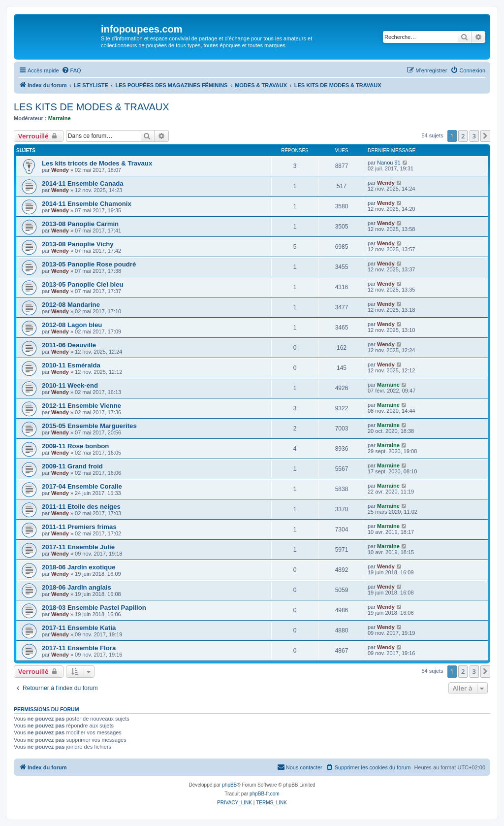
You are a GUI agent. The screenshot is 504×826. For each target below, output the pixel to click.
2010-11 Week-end (70, 385)
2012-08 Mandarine (71, 305)
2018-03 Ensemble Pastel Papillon (94, 608)
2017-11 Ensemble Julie (78, 547)
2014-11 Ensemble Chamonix (87, 204)
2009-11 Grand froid (72, 466)
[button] (485, 136)
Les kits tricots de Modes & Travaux (97, 163)
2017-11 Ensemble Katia (79, 628)
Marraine (60, 118)
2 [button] (463, 136)
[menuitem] (71, 70)
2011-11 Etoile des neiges (81, 507)
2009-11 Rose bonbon (75, 446)
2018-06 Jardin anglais (77, 587)
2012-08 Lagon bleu (72, 325)
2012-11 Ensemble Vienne (81, 406)
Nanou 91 (389, 163)
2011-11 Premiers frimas (79, 527)
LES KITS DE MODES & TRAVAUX (92, 107)
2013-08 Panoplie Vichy (78, 244)
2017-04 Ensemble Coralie (82, 486)
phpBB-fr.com (265, 794)
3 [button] (474, 136)
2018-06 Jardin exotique (79, 567)
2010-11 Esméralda (71, 365)
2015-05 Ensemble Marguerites (89, 426)
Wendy (60, 170)
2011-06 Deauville (69, 345)
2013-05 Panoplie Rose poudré (89, 264)
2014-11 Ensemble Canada (83, 183)
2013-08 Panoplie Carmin (80, 224)
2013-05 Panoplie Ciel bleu (83, 284)
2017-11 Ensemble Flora (79, 648)
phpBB (229, 785)
